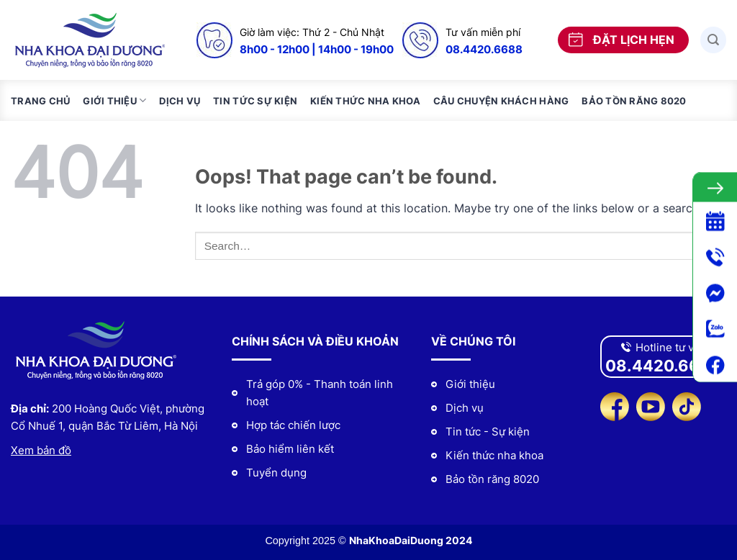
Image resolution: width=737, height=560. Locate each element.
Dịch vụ (180, 101)
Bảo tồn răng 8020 (634, 101)
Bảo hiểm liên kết (290, 449)
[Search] (713, 40)
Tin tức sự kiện (255, 101)
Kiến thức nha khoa (365, 101)
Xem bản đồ (41, 450)
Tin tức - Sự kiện (488, 432)
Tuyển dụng (276, 473)
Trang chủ (40, 101)
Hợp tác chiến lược (293, 425)
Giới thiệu (114, 100)
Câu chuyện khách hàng (501, 101)
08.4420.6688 (484, 49)
